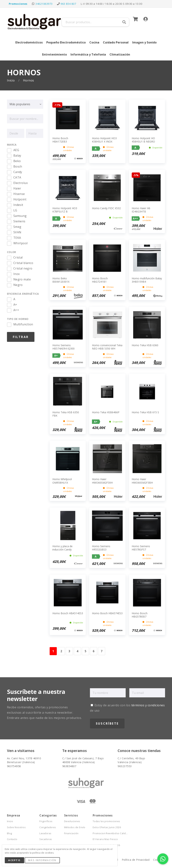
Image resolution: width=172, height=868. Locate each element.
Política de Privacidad (136, 860)
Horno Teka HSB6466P (106, 412)
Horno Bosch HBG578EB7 (140, 615)
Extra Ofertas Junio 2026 (107, 827)
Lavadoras (45, 833)
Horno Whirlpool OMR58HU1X (62, 481)
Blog (10, 833)
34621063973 (44, 4)
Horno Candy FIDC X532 (106, 208)
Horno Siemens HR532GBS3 (101, 548)
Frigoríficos (46, 821)
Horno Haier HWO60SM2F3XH (102, 481)
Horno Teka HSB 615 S (145, 412)
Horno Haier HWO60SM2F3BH (142, 481)
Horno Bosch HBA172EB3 (60, 140)
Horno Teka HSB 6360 (145, 345)
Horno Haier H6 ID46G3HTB (141, 210)
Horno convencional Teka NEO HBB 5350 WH (107, 347)
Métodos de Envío (75, 827)
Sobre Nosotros (16, 827)
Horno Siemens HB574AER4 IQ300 (63, 347)
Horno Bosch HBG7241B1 (100, 280)
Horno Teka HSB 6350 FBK (66, 414)
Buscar (124, 22)
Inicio (11, 80)
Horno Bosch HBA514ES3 (68, 613)
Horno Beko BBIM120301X (61, 280)
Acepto (14, 860)
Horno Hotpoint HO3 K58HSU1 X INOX (104, 140)
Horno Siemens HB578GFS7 (141, 548)
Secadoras (46, 839)
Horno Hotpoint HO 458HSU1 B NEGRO (143, 140)
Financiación (71, 833)
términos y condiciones (148, 705)
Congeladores (48, 827)
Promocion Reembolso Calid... (110, 833)
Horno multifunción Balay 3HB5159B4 (147, 280)
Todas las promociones (106, 821)
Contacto (12, 839)
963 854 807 (68, 4)
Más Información (42, 860)
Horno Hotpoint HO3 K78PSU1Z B (65, 210)
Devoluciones (72, 821)
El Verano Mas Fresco (105, 839)
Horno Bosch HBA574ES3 (107, 613)
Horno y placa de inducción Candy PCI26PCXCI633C (62, 549)
